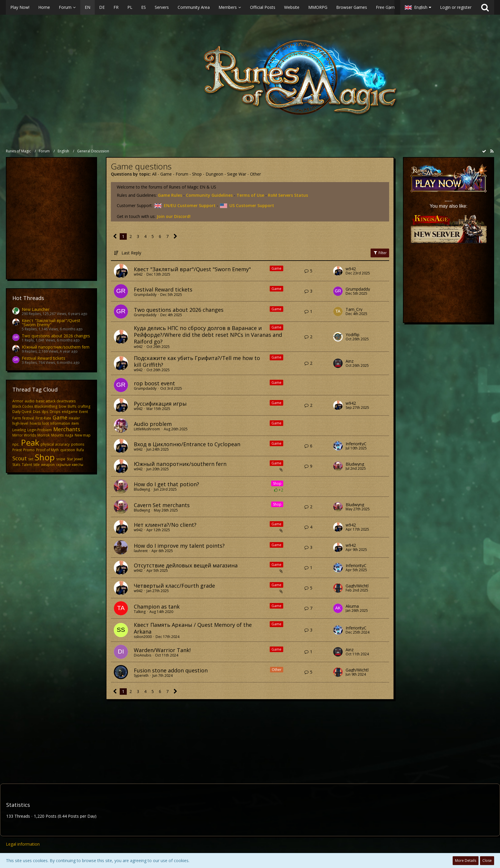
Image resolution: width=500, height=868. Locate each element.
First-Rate (43, 418)
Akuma (352, 606)
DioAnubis (142, 655)
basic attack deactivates (56, 401)
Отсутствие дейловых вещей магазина (186, 565)
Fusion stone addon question (171, 670)
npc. (16, 444)
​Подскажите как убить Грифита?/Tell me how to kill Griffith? (197, 361)
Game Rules (170, 195)
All (154, 174)
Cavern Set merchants (162, 505)
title (37, 465)
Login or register (456, 7)
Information (60, 423)
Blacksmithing (46, 406)
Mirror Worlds (24, 435)
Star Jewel (75, 459)
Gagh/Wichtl (357, 586)
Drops (55, 412)
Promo (29, 450)
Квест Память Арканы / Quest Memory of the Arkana (193, 628)
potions (78, 444)
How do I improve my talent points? (179, 546)
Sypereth (141, 675)
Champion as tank (157, 607)
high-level (20, 423)
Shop (45, 457)
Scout (20, 458)
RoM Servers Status (288, 195)
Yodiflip (352, 335)
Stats (16, 465)
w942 (138, 274)
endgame (70, 412)
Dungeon (214, 174)
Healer (74, 418)
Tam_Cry (354, 309)
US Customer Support (247, 205)
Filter (380, 253)
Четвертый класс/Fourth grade (174, 586)
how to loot (39, 423)
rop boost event (154, 383)
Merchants (67, 429)
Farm (17, 418)
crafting (84, 406)
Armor (18, 401)
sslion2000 (143, 637)
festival (28, 418)
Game (60, 417)
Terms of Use (250, 195)
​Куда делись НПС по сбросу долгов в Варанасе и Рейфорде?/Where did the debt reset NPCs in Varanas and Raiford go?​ (208, 335)
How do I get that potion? (166, 484)
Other (255, 174)
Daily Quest (22, 412)
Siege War (237, 174)
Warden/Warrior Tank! (162, 650)
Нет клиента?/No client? (165, 525)
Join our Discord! (174, 216)
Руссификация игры (160, 404)
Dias (37, 412)
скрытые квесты (70, 465)
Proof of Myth (47, 450)
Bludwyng (355, 464)
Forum (182, 174)
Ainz (350, 361)
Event (84, 412)
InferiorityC (356, 444)
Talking (140, 612)
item (75, 423)
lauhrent (141, 551)
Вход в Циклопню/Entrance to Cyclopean (187, 444)
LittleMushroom (147, 429)
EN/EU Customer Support (185, 205)
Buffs (72, 406)
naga (69, 435)
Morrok (44, 435)
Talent (27, 465)
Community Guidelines (209, 195)
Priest (17, 450)
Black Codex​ (23, 406)
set (31, 459)
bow (62, 406)
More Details (466, 860)
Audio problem (153, 424)
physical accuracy (55, 444)
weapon (48, 465)
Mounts (57, 435)
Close (487, 860)
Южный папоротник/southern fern (56, 347)
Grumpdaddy (145, 295)
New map (83, 435)
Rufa (80, 450)
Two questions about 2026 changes (56, 336)
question (68, 450)
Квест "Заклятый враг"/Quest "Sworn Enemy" (51, 323)
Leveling (19, 430)
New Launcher (36, 309)
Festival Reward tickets (44, 358)
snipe (61, 459)
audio (30, 401)
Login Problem (40, 430)
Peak (30, 442)
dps (45, 412)
